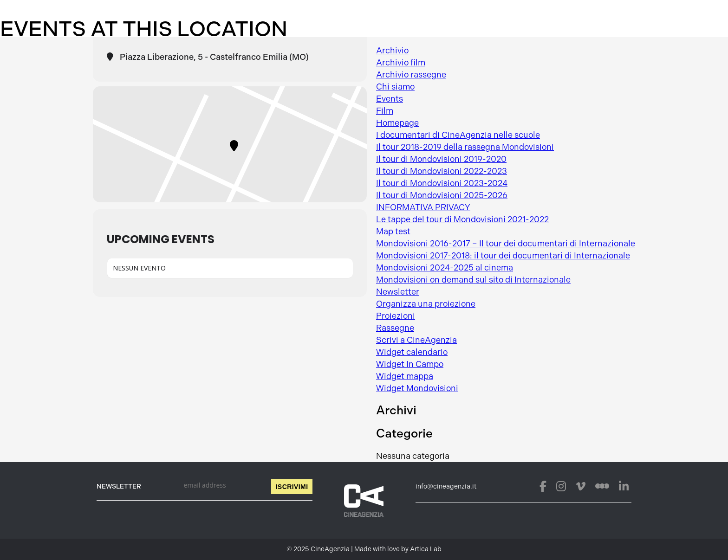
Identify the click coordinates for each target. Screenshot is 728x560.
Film (385, 111)
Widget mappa (405, 376)
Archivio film (401, 63)
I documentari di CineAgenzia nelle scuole (458, 135)
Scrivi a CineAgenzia (416, 340)
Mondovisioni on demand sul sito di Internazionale (473, 280)
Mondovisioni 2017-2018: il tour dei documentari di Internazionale (503, 256)
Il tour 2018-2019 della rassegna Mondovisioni (465, 147)
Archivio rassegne (411, 75)
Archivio (392, 51)
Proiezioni (396, 316)
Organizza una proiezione (426, 304)
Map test (393, 232)
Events (390, 99)
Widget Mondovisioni (417, 388)
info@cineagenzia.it (446, 486)
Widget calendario (412, 352)
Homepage (397, 123)
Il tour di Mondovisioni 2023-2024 (442, 183)
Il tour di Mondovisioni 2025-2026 (442, 195)
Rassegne (395, 328)
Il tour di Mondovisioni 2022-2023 (442, 171)
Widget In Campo (410, 364)
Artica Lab (426, 549)
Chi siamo (395, 87)
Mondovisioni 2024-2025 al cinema (445, 268)
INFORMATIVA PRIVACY (423, 207)
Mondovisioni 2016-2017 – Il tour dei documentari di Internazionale (506, 244)
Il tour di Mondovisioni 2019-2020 (441, 159)
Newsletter (398, 292)
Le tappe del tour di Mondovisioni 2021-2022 (462, 219)
